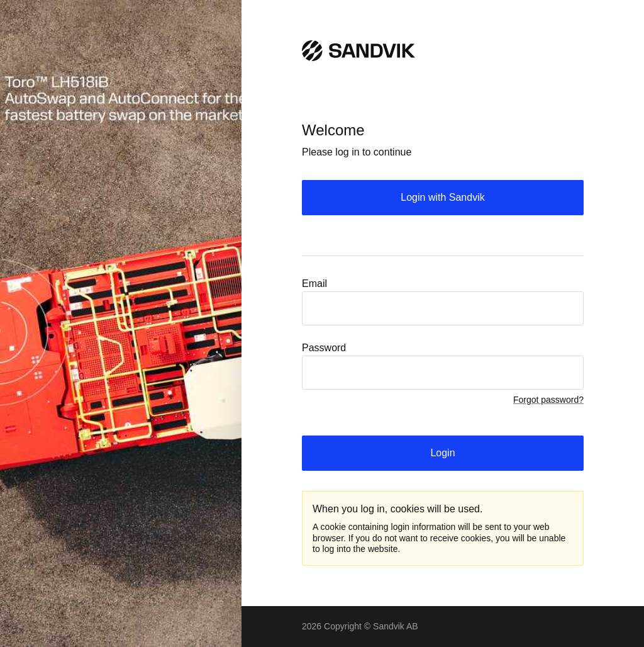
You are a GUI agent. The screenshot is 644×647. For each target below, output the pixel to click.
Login (442, 453)
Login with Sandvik (442, 197)
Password (324, 348)
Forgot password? (548, 400)
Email (314, 284)
